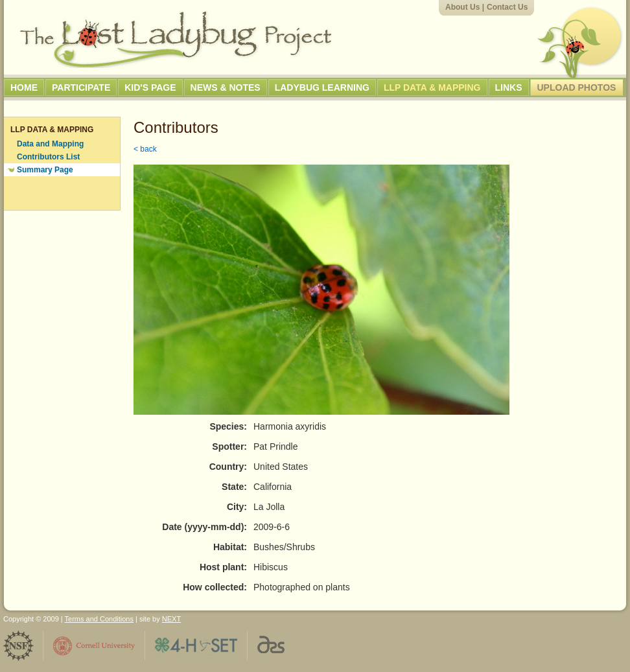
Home (24, 87)
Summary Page (45, 170)
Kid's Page (150, 87)
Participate (81, 87)
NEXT (171, 619)
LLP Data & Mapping (432, 87)
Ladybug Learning (322, 87)
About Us (462, 7)
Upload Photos (577, 87)
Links (509, 87)
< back (145, 149)
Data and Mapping (50, 144)
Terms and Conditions (99, 619)
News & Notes (226, 87)
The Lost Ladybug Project (176, 40)
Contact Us (507, 7)
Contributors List (48, 157)
